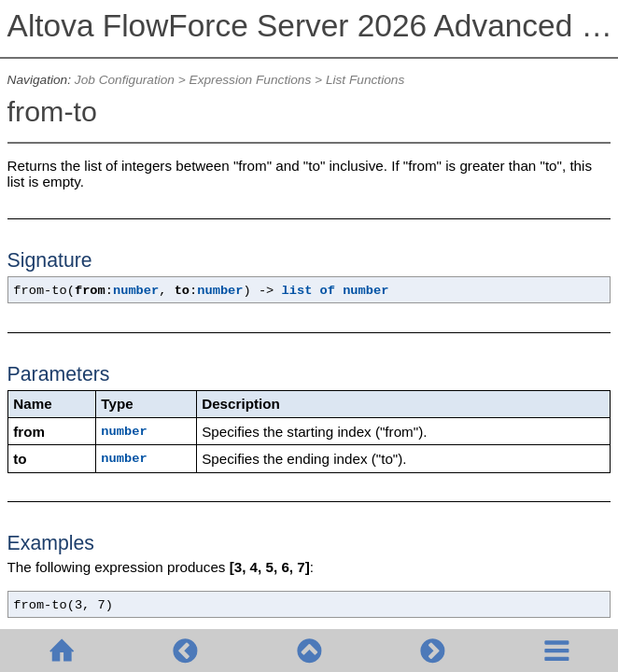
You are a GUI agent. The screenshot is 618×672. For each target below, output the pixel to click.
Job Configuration (125, 80)
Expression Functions (251, 80)
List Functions (365, 80)
